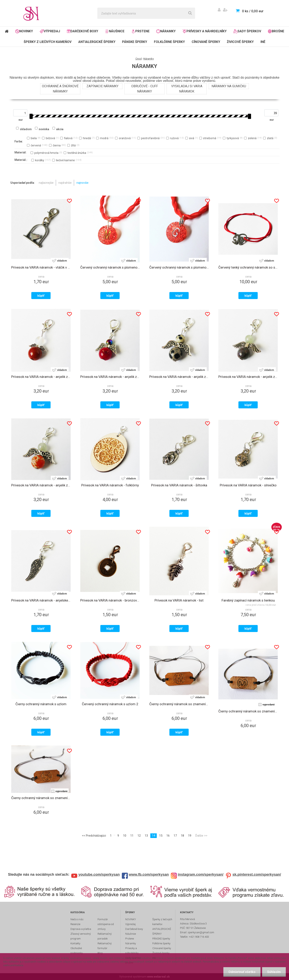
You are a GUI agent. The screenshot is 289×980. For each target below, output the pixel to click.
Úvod (139, 59)
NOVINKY (24, 31)
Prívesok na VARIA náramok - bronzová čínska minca (110, 600)
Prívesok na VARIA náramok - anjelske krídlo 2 (41, 600)
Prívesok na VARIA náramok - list (179, 600)
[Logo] (32, 13)
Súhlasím (274, 972)
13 (146, 836)
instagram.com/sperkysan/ (201, 874)
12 (139, 836)
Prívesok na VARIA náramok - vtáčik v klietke (41, 267)
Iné (263, 42)
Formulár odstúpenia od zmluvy (106, 924)
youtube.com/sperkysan (99, 874)
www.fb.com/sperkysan (149, 874)
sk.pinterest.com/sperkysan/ (257, 874)
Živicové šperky (240, 42)
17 (175, 836)
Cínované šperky (206, 42)
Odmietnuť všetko (242, 972)
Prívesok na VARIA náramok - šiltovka (179, 485)
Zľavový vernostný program (81, 936)
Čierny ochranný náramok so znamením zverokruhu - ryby (179, 704)
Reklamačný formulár (105, 946)
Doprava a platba (81, 929)
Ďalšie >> (201, 836)
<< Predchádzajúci (94, 836)
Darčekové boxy (82, 31)
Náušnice (115, 31)
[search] (190, 13)
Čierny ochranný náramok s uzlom (41, 704)
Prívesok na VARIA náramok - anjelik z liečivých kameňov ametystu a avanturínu (248, 377)
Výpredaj (50, 31)
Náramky (166, 31)
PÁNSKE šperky (135, 42)
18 (182, 836)
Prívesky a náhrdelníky (205, 31)
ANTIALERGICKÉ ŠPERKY (97, 42)
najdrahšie (65, 183)
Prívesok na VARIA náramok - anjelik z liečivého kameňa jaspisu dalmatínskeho (179, 377)
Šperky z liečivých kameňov (48, 42)
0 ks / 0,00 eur (253, 11)
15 (161, 836)
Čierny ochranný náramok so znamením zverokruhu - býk (41, 798)
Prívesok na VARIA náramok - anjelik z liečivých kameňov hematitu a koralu (110, 377)
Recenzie (75, 924)
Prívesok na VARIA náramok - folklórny (110, 485)
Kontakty (75, 943)
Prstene (140, 31)
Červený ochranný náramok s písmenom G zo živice (179, 267)
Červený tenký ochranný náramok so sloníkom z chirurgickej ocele (248, 267)
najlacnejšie (46, 183)
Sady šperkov (247, 31)
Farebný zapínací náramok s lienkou (248, 600)
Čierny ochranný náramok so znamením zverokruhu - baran (248, 711)
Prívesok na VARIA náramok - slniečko (248, 485)
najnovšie (82, 183)
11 (132, 836)
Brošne (276, 31)
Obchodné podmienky (77, 951)
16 (168, 836)
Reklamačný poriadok (105, 936)
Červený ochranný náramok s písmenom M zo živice (110, 267)
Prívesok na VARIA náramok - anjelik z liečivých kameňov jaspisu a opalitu (41, 377)
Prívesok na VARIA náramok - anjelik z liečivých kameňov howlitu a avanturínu (41, 485)
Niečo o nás (77, 919)
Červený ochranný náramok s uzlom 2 (110, 704)
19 (190, 836)
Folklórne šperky (169, 42)
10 (125, 836)
